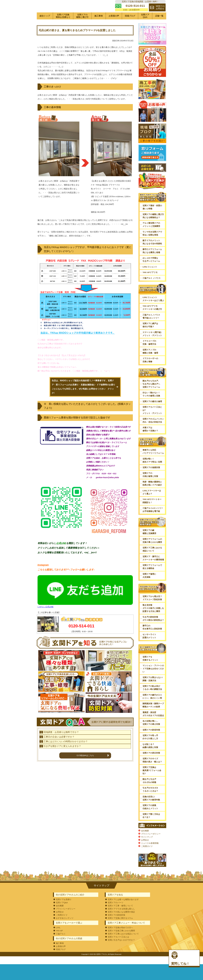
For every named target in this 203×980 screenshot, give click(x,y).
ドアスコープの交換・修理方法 (149, 350)
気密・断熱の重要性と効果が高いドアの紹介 (152, 491)
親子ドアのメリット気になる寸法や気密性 (152, 250)
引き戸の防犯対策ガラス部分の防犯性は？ (153, 626)
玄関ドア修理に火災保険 (149, 583)
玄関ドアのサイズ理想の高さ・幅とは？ (152, 768)
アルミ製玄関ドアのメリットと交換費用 (151, 233)
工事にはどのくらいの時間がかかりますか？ (66, 766)
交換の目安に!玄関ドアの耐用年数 (151, 806)
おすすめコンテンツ (65, 926)
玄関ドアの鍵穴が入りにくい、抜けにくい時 (152, 704)
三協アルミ (61, 942)
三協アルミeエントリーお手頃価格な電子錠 (153, 518)
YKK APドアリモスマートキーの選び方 (152, 315)
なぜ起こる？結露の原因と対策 (150, 754)
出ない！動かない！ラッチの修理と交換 (151, 402)
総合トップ (45, 24)
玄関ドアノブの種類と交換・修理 (150, 359)
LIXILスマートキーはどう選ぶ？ (152, 500)
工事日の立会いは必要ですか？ (59, 762)
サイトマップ (147, 845)
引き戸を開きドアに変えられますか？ (62, 771)
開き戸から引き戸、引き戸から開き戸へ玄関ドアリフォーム (151, 392)
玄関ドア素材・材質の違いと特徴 (152, 215)
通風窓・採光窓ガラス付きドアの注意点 (153, 722)
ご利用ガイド (147, 854)
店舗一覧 (159, 24)
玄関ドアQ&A (145, 24)
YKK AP (59, 939)
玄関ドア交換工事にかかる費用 (121, 939)
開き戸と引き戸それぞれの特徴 (149, 789)
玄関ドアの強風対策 (151, 475)
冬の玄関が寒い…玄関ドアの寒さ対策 (151, 730)
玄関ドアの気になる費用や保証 (121, 920)
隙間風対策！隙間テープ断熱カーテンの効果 (153, 713)
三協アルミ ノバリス (152, 286)
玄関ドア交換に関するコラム (120, 926)
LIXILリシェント (150, 275)
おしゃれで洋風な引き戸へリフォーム (151, 268)
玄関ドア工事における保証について (152, 557)
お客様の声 (114, 24)
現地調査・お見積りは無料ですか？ (61, 757)
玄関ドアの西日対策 (151, 761)
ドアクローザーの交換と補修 (150, 368)
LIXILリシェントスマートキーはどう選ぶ (153, 307)
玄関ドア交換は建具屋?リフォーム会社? (152, 778)
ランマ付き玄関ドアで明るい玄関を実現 (152, 241)
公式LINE (61, 551)
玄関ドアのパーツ (115, 910)
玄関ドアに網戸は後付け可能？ (150, 333)
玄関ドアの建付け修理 (152, 409)
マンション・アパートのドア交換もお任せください (153, 676)
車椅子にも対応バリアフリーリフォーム (153, 460)
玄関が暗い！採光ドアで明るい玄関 (152, 468)
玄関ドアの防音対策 (151, 738)
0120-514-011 (81, 634)
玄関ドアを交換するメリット (150, 666)
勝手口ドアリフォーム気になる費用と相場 (152, 259)
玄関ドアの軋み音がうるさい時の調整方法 (152, 696)
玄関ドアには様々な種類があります (123, 907)
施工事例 (99, 24)
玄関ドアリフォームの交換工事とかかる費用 (152, 548)
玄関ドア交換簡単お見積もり (63, 24)
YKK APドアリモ (150, 280)
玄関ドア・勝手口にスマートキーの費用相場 (153, 566)
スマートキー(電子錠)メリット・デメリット (152, 342)
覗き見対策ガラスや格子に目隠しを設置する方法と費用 (153, 616)
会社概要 (145, 839)
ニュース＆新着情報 (150, 851)
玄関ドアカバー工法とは (118, 945)
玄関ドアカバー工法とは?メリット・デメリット (152, 418)
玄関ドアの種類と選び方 (82, 24)
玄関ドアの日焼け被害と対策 (150, 483)
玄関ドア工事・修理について (120, 914)
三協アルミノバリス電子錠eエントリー (151, 324)
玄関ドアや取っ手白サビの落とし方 (150, 745)
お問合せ (145, 848)
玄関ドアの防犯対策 (116, 923)
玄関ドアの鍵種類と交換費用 (149, 540)
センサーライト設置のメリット (149, 644)
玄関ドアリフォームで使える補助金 (152, 575)
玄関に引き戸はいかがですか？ (121, 948)
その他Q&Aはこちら (85, 780)
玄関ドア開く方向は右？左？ (151, 824)
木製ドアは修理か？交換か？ (150, 437)
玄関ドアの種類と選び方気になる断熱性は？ (153, 224)
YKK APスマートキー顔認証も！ (152, 509)
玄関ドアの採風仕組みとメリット (150, 815)
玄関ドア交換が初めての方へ (120, 935)
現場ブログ (130, 24)
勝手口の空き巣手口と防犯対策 (152, 635)
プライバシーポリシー (151, 842)
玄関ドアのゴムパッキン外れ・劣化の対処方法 (153, 428)
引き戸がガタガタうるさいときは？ (150, 797)
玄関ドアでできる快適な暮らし (121, 917)
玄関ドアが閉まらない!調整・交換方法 (153, 687)
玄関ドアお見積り (64, 907)
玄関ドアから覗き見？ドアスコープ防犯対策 (152, 606)
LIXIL (58, 935)
